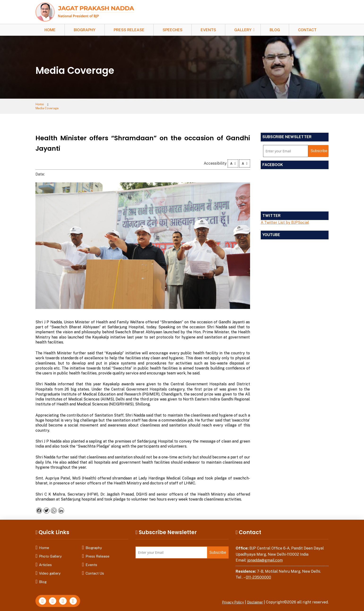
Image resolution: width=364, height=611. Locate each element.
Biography (85, 30)
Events (208, 30)
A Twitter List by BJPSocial (285, 219)
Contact (307, 30)
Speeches (173, 30)
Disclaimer (253, 599)
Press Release (129, 30)
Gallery (243, 30)
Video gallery (50, 570)
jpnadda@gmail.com (265, 557)
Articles (45, 561)
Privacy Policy (228, 599)
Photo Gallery (50, 553)
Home (50, 30)
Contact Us (95, 570)
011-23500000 (258, 574)
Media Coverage (66, 105)
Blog (275, 30)
